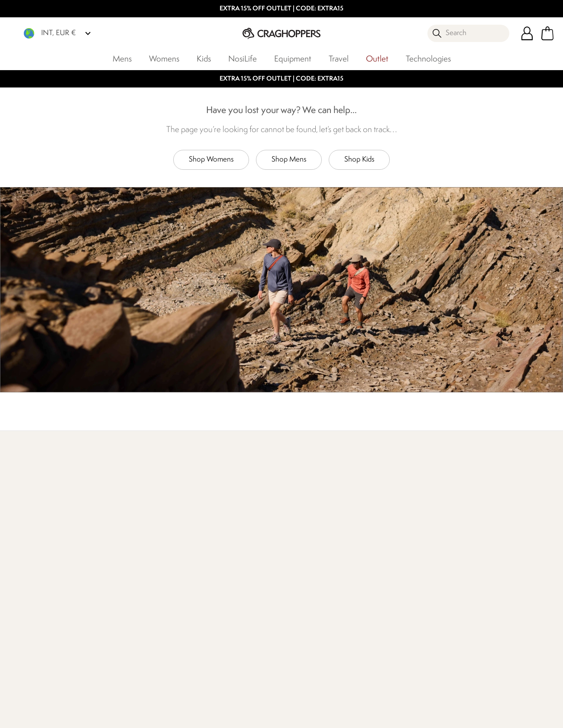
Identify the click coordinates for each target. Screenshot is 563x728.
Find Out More (43, 508)
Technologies (428, 59)
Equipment (293, 59)
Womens (164, 59)
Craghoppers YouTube (131, 677)
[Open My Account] (527, 33)
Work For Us (212, 579)
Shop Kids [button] (359, 160)
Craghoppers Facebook (96, 677)
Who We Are (393, 508)
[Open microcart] (547, 33)
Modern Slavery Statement (218, 626)
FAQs (116, 607)
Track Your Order (46, 607)
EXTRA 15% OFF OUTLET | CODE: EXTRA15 (281, 9)
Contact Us (125, 579)
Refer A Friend (303, 607)
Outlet (377, 59)
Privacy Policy (459, 716)
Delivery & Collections (54, 579)
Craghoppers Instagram (114, 677)
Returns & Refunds (49, 593)
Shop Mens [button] (289, 160)
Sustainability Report (224, 593)
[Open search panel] (468, 33)
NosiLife (243, 59)
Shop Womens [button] (211, 160)
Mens (122, 59)
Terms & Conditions (388, 716)
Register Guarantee (311, 579)
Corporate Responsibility (230, 607)
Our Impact (214, 508)
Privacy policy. (463, 606)
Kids (204, 59)
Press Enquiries (130, 593)
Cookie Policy (522, 716)
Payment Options (307, 593)
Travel (339, 59)
